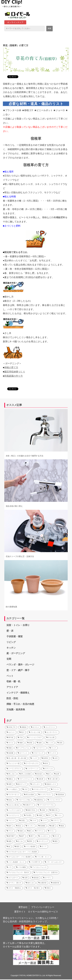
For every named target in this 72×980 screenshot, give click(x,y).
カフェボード (12, 878)
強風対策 (55, 883)
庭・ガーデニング (16, 653)
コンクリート (49, 727)
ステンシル (48, 769)
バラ (9, 867)
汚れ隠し (28, 815)
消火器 (38, 774)
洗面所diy (39, 800)
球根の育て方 (11, 367)
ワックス (52, 753)
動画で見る (31, 810)
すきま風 (50, 737)
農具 (17, 846)
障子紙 (10, 737)
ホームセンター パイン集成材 (19, 857)
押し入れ (11, 774)
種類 (9, 841)
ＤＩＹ (43, 846)
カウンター (35, 784)
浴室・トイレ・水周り (18, 625)
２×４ (33, 821)
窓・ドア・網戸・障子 (18, 670)
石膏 (42, 810)
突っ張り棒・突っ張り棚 (16, 758)
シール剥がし (12, 789)
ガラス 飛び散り (33, 888)
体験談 (23, 727)
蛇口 (22, 732)
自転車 (40, 779)
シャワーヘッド (32, 769)
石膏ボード (28, 805)
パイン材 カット (42, 857)
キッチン (11, 648)
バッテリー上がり (14, 810)
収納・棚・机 (13, 681)
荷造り (48, 888)
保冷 (46, 763)
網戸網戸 (11, 836)
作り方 (56, 836)
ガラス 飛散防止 (14, 888)
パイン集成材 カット (15, 862)
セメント (11, 732)
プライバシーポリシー (43, 907)
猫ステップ (21, 784)
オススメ (35, 727)
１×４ (44, 821)
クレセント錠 (34, 732)
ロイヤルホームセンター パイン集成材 (22, 852)
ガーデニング (42, 841)
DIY (48, 815)
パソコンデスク (54, 800)
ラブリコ (39, 831)
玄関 (9, 659)
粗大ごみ (30, 883)
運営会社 (23, 907)
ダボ (25, 789)
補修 (20, 743)
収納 (20, 831)
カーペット (23, 753)
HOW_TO (11, 727)
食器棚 (10, 753)
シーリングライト (14, 769)
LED (55, 758)
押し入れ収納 (25, 774)
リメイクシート (13, 815)
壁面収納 (60, 795)
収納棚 (42, 826)
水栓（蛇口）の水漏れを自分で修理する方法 (25, 456)
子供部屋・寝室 (15, 636)
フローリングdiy (23, 800)
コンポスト (43, 836)
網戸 (22, 836)
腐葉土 (10, 779)
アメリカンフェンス (38, 867)
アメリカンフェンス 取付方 (18, 872)
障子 (31, 836)
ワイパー (55, 789)
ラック (53, 748)
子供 (20, 737)
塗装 (30, 743)
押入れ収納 (29, 795)
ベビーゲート (39, 748)
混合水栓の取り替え (14, 506)
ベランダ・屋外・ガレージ (20, 665)
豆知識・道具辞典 (16, 710)
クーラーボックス (31, 763)
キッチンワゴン (45, 795)
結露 (52, 826)
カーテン (47, 878)
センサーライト (51, 732)
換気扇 (35, 878)
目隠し (23, 821)
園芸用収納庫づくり (15, 372)
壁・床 (10, 631)
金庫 (57, 774)
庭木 (9, 826)
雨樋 (9, 748)
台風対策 (42, 883)
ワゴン (51, 831)
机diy (9, 800)
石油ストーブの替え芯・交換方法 (20, 556)
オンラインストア (15, 22)
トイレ (59, 815)
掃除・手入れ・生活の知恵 (20, 704)
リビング (11, 642)
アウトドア (12, 687)
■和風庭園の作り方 (13, 376)
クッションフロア (34, 737)
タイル (10, 743)
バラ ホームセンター (54, 862)
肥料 (30, 841)
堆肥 (9, 784)
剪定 (19, 826)
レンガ (50, 743)
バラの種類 (21, 867)
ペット (10, 676)
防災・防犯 (12, 698)
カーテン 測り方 (14, 883)
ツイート (12, 75)
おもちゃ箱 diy (13, 805)
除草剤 (45, 758)
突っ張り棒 (53, 779)
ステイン (55, 821)
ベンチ (34, 758)
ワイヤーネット (13, 795)
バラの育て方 (34, 862)
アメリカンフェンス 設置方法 (46, 872)
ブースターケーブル (46, 805)
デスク (10, 831)
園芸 (55, 841)
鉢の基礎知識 (11, 607)
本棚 (39, 815)
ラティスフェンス (25, 779)
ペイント (11, 821)
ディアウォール (23, 748)
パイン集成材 (30, 846)
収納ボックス (50, 784)
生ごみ (19, 841)
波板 (39, 743)
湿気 (60, 743)
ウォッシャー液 (13, 763)
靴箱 (61, 826)
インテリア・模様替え (18, 693)
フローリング (38, 753)
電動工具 (54, 810)
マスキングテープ (39, 789)
